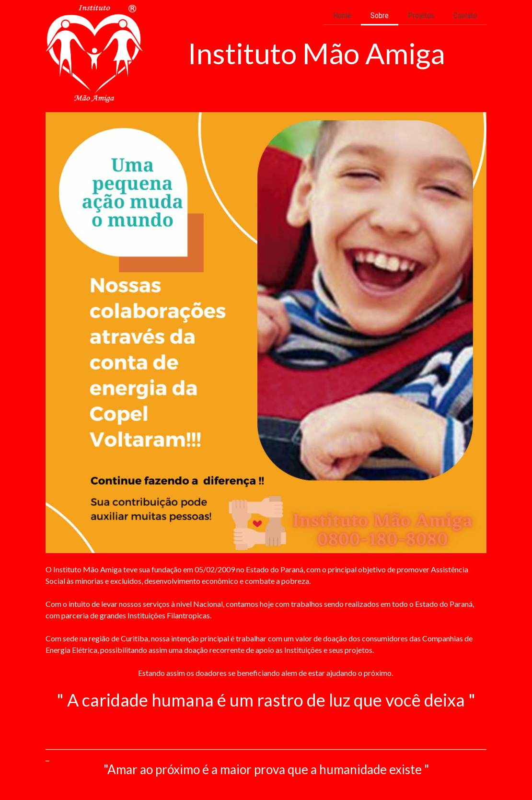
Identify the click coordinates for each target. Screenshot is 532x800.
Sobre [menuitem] (380, 16)
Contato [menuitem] (465, 16)
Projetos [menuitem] (421, 16)
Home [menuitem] (342, 16)
